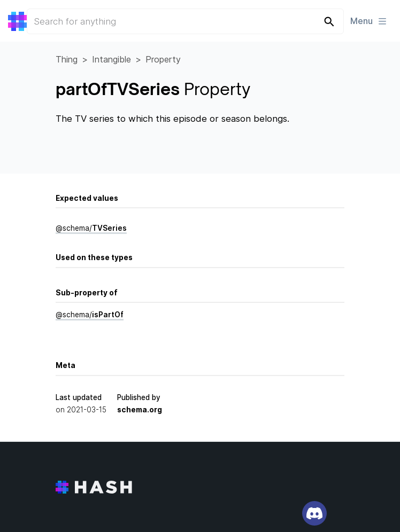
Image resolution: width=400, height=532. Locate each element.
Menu (369, 21)
